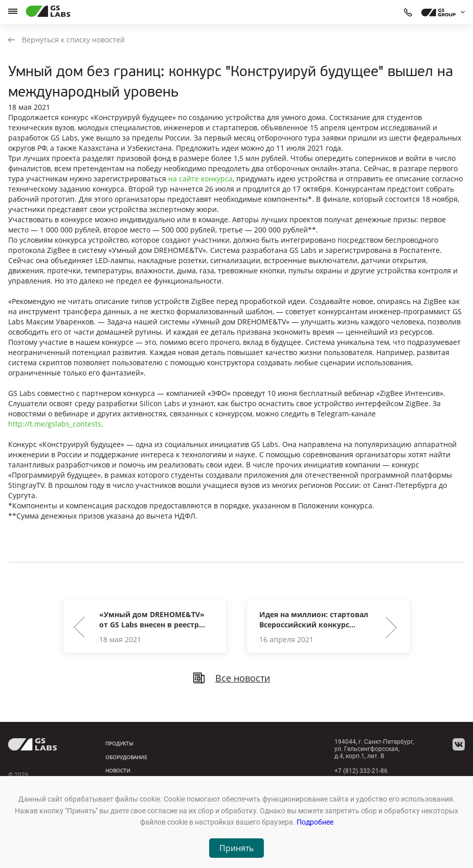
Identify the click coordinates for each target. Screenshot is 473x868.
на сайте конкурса (200, 179)
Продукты (119, 743)
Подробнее (315, 822)
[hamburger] (13, 11)
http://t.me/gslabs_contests (55, 424)
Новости (118, 770)
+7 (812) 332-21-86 (361, 771)
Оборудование (126, 757)
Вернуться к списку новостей (66, 40)
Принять (236, 848)
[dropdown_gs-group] (441, 12)
